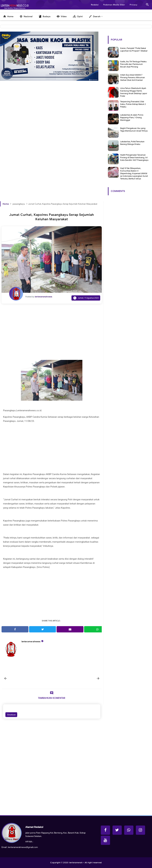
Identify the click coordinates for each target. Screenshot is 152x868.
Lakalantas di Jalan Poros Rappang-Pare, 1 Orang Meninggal (132, 117)
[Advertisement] (52, 120)
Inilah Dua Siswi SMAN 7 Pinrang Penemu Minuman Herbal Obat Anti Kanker (133, 77)
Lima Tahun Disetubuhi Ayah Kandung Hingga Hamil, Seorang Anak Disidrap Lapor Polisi (134, 92)
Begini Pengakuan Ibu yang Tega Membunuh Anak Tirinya (134, 130)
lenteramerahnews (31, 642)
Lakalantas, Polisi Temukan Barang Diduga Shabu (132, 143)
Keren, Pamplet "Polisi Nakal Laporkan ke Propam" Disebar (134, 50)
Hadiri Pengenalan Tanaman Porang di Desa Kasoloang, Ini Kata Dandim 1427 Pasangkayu (134, 157)
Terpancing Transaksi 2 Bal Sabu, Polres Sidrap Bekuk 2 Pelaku (133, 104)
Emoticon (11, 715)
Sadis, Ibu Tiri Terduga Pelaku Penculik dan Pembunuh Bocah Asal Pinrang (133, 64)
